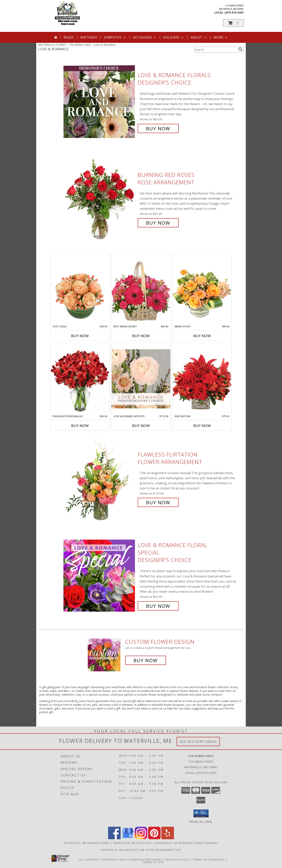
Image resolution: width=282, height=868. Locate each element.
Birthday (89, 37)
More (221, 37)
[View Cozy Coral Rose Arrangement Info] (80, 289)
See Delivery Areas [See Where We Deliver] (198, 741)
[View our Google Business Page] (128, 838)
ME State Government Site (161, 850)
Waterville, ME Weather (119, 850)
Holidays (174, 37)
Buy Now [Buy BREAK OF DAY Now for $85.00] (202, 336)
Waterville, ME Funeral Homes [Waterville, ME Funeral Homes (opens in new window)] (87, 843)
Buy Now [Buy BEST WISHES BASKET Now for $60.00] (141, 336)
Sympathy (115, 37)
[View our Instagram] (141, 838)
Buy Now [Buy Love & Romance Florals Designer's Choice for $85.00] (158, 128)
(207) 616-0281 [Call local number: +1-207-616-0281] (234, 12)
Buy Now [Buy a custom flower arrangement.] (146, 660)
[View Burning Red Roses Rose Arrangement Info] (100, 199)
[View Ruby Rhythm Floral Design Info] (202, 379)
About (199, 37)
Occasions (145, 37)
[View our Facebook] (114, 838)
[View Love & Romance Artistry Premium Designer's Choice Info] (141, 379)
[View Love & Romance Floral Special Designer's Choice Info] (100, 576)
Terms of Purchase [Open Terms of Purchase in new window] (209, 859)
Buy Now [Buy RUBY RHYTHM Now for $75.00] (202, 426)
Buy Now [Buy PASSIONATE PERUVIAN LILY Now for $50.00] (80, 426)
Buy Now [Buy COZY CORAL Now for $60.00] (80, 336)
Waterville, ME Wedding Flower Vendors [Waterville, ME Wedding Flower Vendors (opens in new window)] (187, 843)
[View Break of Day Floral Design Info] (202, 289)
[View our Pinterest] (154, 838)
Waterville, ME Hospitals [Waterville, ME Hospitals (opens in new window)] (133, 843)
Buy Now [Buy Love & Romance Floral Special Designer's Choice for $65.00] (158, 606)
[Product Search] (216, 50)
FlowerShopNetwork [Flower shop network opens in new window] (144, 859)
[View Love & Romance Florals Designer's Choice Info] (100, 102)
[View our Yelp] (168, 838)
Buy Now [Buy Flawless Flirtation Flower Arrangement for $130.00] (158, 502)
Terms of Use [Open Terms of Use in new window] (153, 862)
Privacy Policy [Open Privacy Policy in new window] (177, 859)
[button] (233, 23)
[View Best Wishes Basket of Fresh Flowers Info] (141, 289)
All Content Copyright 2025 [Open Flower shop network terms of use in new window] (102, 859)
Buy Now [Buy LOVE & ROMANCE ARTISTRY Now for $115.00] (141, 426)
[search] (240, 49)
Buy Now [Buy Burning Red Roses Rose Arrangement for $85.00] (158, 223)
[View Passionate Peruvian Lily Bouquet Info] (80, 379)
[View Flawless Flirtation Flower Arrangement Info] (100, 479)
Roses (69, 37)
